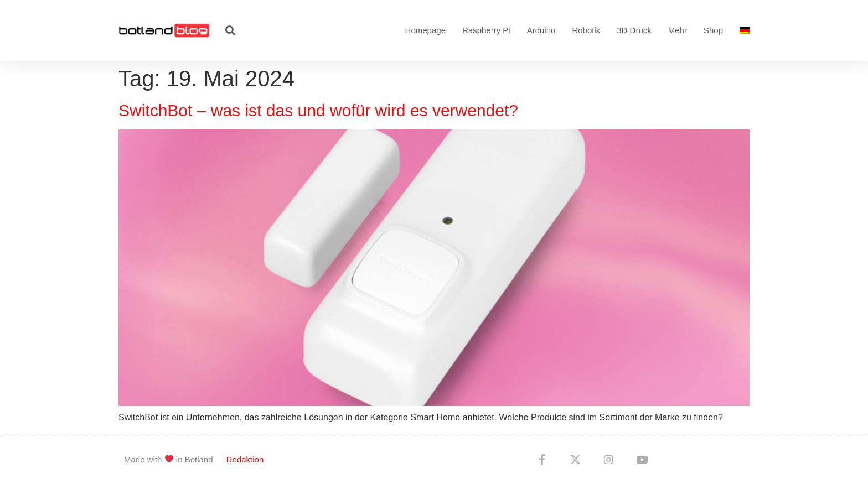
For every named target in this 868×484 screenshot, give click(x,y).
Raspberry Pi (486, 30)
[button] (230, 31)
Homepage (425, 30)
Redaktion (245, 459)
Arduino (541, 30)
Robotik (586, 30)
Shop (713, 30)
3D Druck (634, 30)
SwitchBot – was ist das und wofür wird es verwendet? (318, 110)
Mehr (678, 30)
